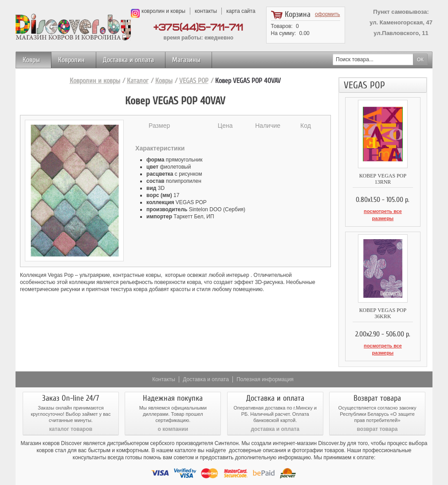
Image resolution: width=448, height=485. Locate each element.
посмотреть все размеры (383, 211)
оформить (328, 14)
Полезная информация (265, 363)
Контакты (164, 363)
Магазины (186, 60)
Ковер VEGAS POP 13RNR (383, 179)
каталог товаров (71, 413)
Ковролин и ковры (95, 81)
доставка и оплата (275, 413)
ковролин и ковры (163, 11)
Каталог (138, 81)
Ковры (31, 60)
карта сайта (241, 11)
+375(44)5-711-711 (198, 28)
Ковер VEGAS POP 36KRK (383, 305)
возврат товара (377, 413)
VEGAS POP (194, 81)
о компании (173, 413)
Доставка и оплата (128, 60)
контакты (206, 11)
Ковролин (71, 60)
